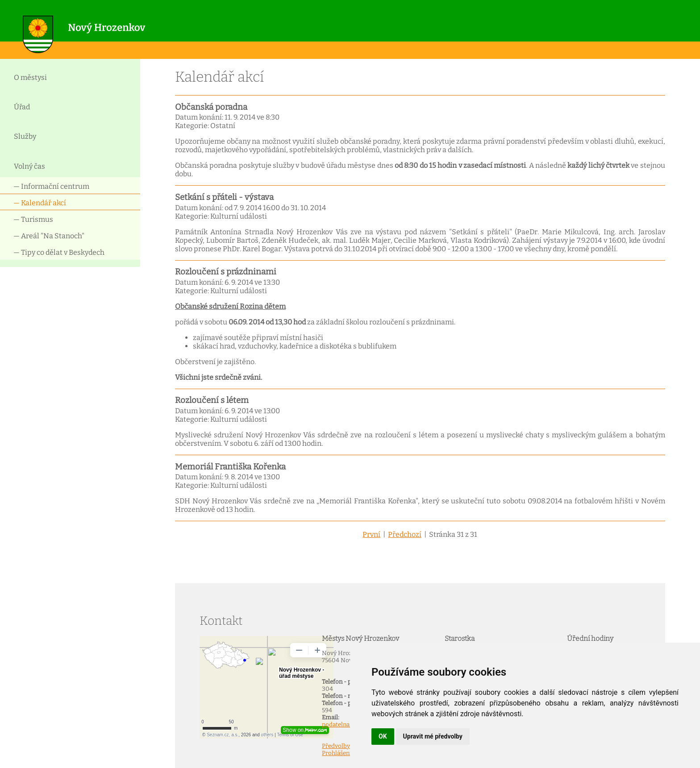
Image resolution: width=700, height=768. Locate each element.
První (371, 534)
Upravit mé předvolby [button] (433, 736)
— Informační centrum (51, 186)
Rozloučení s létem (212, 400)
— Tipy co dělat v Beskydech (59, 252)
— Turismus (33, 219)
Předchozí (405, 534)
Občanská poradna (211, 107)
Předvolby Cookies (348, 746)
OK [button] (383, 736)
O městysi (30, 77)
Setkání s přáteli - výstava (224, 197)
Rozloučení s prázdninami (226, 272)
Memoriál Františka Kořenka (230, 467)
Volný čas (29, 166)
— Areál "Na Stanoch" (49, 236)
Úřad (22, 107)
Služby (25, 136)
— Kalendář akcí (40, 203)
